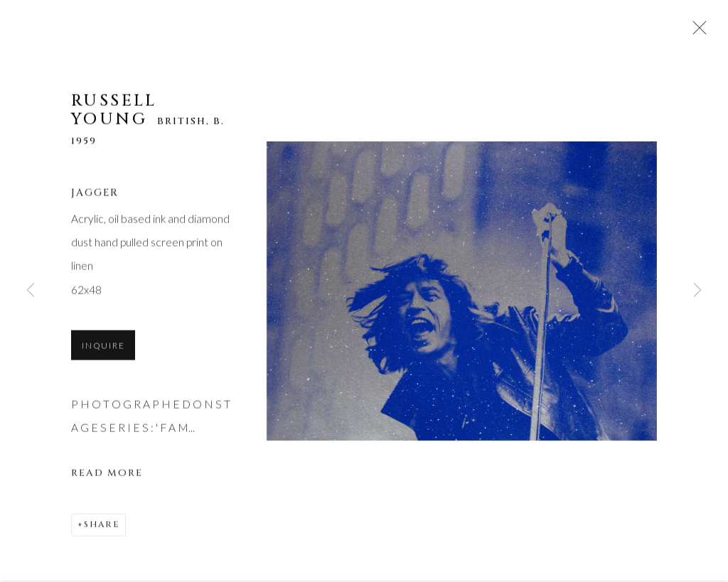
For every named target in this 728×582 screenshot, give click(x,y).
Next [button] (697, 291)
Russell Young (114, 112)
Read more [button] (107, 475)
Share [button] (102, 526)
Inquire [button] (103, 347)
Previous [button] (31, 291)
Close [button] (696, 32)
